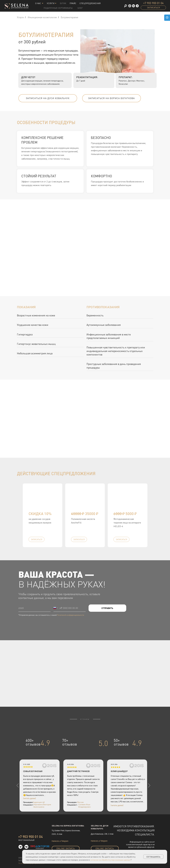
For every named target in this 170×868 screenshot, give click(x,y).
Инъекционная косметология (42, 17)
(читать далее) (117, 805)
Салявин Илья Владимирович (85, 806)
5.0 (103, 743)
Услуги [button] (51, 3)
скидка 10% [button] (40, 513)
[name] (34, 608)
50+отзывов (121, 742)
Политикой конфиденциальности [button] (71, 615)
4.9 (45, 743)
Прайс (73, 3)
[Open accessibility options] (167, 18)
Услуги (20, 17)
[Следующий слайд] (162, 515)
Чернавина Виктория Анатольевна (42, 806)
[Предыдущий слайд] (8, 515)
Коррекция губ (39, 802)
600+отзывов (33, 742)
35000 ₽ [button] (85, 513)
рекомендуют (40, 848)
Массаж (80, 802)
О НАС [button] (38, 3)
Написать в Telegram (60, 841)
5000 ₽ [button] (125, 513)
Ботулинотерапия (69, 17)
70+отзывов (70, 742)
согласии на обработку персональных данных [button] (110, 860)
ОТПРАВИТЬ (107, 608)
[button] (137, 6)
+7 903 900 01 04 (153, 3)
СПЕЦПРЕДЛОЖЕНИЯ (90, 3)
